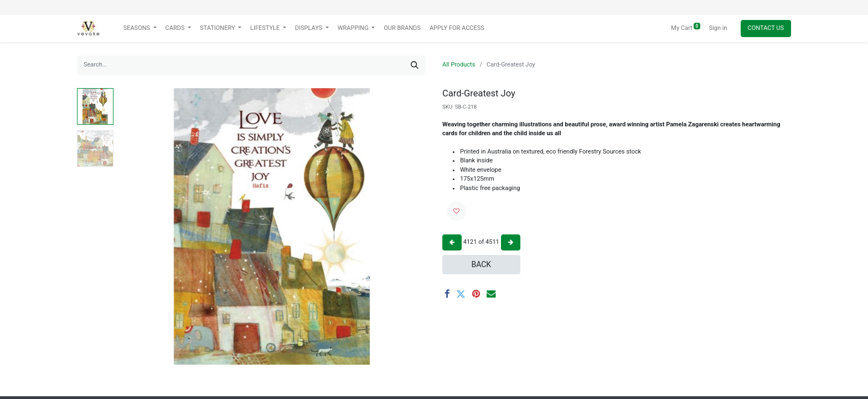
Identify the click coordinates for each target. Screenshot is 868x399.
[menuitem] (402, 29)
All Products (459, 65)
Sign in (718, 28)
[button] (456, 211)
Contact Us (766, 28)
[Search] (415, 65)
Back (481, 264)
